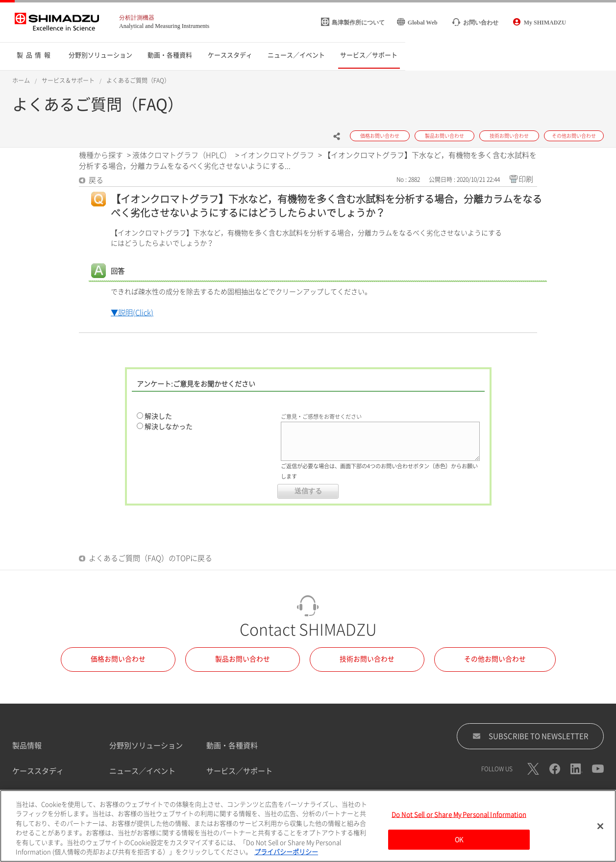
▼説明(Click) (132, 313)
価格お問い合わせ (118, 659)
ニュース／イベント (142, 771)
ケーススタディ (38, 771)
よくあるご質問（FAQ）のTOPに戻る (150, 558)
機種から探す (101, 155)
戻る (96, 180)
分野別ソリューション (146, 746)
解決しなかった (169, 427)
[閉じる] (600, 829)
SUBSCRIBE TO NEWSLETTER (530, 736)
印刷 (526, 179)
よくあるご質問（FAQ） (138, 80)
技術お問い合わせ (367, 659)
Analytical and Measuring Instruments (164, 26)
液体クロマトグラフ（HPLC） (182, 155)
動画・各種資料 (232, 746)
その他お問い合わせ (495, 659)
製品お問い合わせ (243, 659)
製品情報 (27, 746)
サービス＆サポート (68, 80)
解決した (158, 416)
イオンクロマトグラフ (277, 155)
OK (459, 842)
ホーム (21, 80)
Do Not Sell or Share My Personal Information (459, 818)
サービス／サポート (239, 771)
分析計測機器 (137, 18)
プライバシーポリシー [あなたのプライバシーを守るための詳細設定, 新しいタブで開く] (286, 855)
